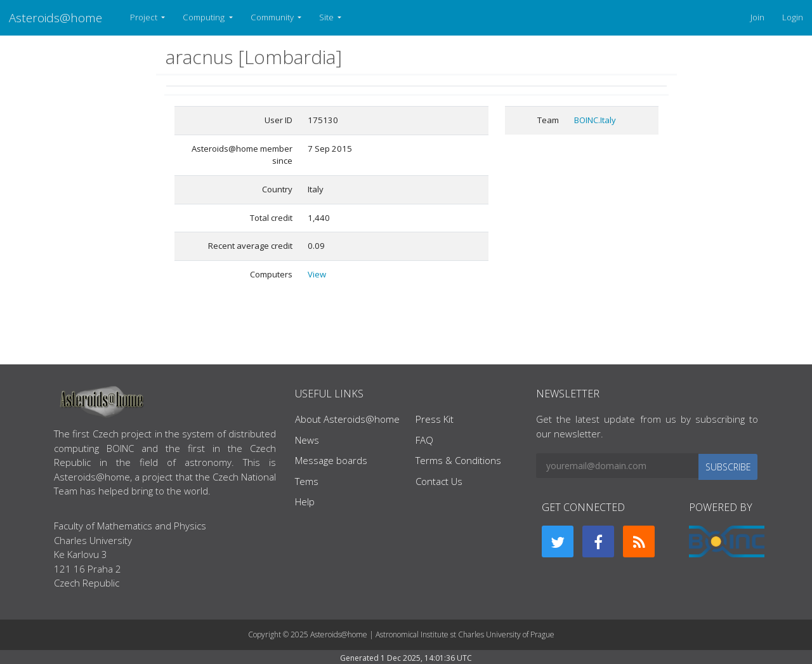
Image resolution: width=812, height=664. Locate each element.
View (317, 274)
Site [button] (327, 17)
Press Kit (435, 419)
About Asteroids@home (347, 419)
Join (757, 17)
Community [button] (273, 17)
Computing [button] (205, 17)
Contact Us (439, 481)
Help (305, 501)
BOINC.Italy (595, 120)
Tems (307, 481)
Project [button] (145, 17)
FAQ (424, 440)
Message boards (331, 460)
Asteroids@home (56, 17)
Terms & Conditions (458, 460)
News (307, 440)
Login (793, 17)
